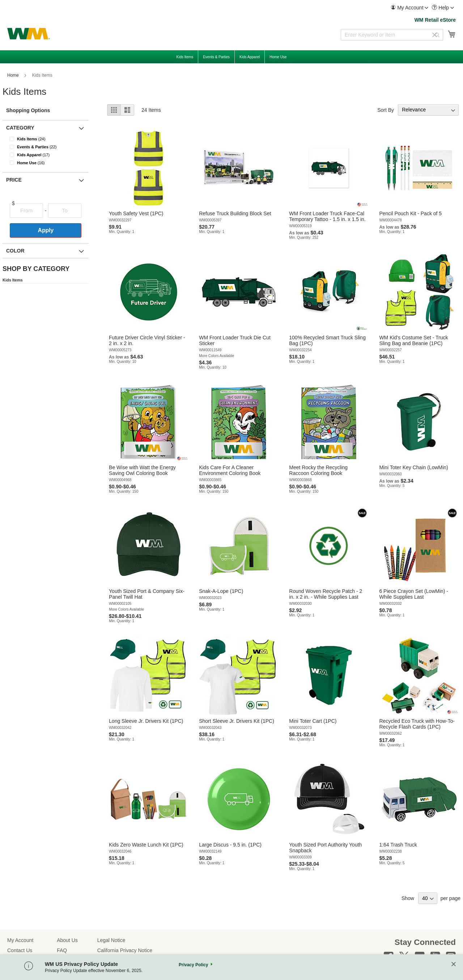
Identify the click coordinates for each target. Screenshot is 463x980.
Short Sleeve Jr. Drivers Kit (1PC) (237, 721)
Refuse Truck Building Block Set (235, 213)
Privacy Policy (193, 965)
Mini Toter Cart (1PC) (313, 721)
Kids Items (13, 280)
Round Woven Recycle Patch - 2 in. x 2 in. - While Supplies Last (326, 594)
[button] (409, 8)
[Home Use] (50, 163)
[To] (65, 211)
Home (14, 75)
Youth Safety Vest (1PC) (136, 213)
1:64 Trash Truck (398, 845)
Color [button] (15, 251)
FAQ (62, 950)
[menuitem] (409, 8)
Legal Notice (111, 940)
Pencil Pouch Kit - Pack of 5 (410, 213)
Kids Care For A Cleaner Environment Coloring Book (230, 470)
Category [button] (20, 128)
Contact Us (20, 950)
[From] (26, 211)
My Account (20, 940)
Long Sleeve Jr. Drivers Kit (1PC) (146, 721)
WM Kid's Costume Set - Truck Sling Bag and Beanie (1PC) (413, 340)
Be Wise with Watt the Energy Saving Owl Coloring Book (142, 470)
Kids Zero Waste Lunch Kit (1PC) (146, 845)
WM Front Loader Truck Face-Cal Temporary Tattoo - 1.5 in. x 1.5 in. (327, 216)
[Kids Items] (50, 139)
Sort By (386, 110)
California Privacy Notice (125, 950)
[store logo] (29, 34)
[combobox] (392, 35)
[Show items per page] (428, 898)
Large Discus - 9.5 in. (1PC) (230, 845)
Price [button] (14, 180)
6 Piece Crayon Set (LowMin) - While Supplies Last (414, 594)
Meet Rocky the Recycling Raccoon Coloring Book (318, 470)
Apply (46, 230)
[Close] (454, 965)
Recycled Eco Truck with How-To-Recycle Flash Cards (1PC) (417, 724)
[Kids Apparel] (50, 155)
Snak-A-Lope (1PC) (221, 591)
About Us (67, 940)
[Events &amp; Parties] (50, 147)
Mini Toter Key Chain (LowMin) (413, 467)
